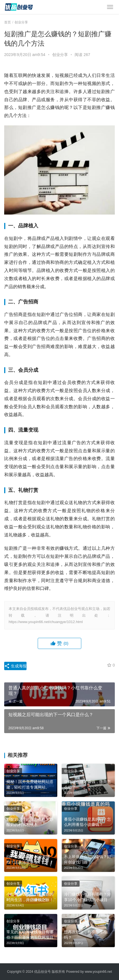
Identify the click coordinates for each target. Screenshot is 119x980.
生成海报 (15, 666)
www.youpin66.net (98, 972)
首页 (8, 22)
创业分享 (60, 55)
